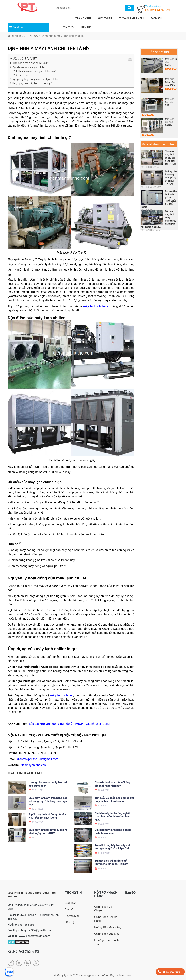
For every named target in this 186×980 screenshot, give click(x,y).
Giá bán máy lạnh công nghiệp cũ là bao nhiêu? (113, 831)
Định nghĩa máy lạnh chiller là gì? (63, 36)
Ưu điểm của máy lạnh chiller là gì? (38, 71)
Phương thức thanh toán (106, 942)
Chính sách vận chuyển (104, 909)
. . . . (66, 19)
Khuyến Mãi (72, 916)
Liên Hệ (69, 922)
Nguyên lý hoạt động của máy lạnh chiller (35, 79)
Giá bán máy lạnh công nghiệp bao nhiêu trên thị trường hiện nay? (113, 817)
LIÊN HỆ (86, 27)
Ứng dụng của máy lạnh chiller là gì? (32, 83)
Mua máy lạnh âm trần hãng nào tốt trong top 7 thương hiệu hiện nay (48, 801)
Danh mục (18, 27)
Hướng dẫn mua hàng (108, 927)
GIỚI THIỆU (105, 19)
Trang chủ (15, 36)
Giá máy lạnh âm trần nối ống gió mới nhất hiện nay (112, 784)
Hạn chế (23, 75)
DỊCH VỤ (156, 19)
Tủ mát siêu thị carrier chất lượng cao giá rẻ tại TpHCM (111, 862)
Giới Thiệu (71, 903)
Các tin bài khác (25, 773)
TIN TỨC (68, 27)
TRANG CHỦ (83, 19)
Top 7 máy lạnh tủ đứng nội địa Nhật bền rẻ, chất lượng (47, 816)
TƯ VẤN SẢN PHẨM (131, 19)
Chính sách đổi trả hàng (106, 919)
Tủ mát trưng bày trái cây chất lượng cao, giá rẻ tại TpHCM (113, 847)
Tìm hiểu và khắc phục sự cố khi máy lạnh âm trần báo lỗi (114, 800)
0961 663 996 (162, 10)
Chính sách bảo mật (107, 934)
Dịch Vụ (70, 910)
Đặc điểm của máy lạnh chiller (29, 67)
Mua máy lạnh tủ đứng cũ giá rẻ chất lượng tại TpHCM (48, 831)
